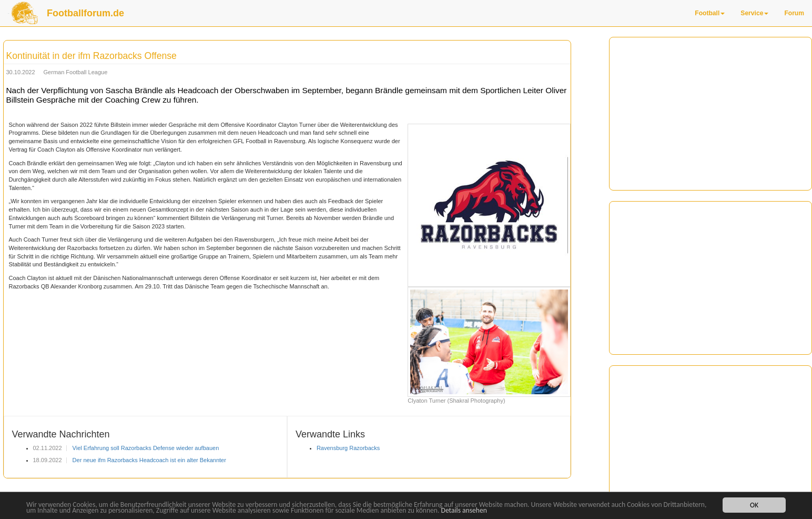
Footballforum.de (85, 13)
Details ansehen (464, 511)
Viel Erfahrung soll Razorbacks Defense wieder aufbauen (145, 448)
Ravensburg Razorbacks (348, 448)
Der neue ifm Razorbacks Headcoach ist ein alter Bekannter (149, 460)
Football (710, 13)
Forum (794, 13)
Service (754, 13)
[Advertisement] (710, 114)
